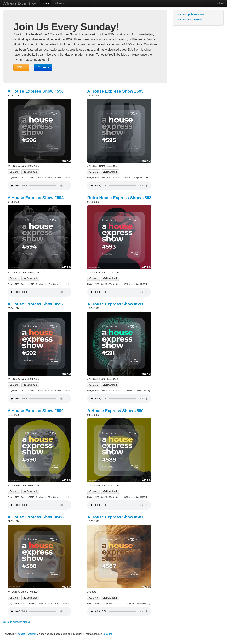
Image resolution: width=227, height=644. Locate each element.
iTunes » (43, 67)
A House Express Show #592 (36, 304)
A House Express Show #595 (115, 91)
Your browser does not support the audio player (39, 186)
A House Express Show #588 (36, 517)
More (14, 172)
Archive (59, 3)
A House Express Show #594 (36, 198)
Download (30, 172)
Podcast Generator (26, 634)
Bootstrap (108, 634)
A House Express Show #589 (115, 411)
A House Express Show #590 (36, 411)
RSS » (21, 67)
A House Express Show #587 (115, 517)
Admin (220, 3)
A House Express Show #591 (115, 304)
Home (46, 3)
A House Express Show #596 (36, 91)
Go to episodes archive (17, 622)
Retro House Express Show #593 (119, 198)
